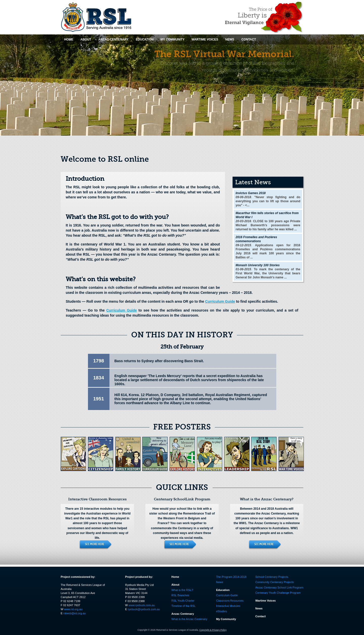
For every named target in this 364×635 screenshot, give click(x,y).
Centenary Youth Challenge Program (278, 593)
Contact (260, 616)
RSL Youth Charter (183, 601)
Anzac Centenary (183, 614)
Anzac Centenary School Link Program (279, 587)
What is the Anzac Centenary (189, 619)
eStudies (222, 611)
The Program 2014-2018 (231, 577)
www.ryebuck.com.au (142, 605)
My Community (226, 619)
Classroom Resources (230, 601)
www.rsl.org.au (73, 609)
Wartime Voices (266, 601)
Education (223, 590)
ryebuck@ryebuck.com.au (144, 609)
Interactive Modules (228, 606)
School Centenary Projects (272, 577)
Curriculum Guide (220, 301)
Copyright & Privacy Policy (213, 630)
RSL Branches (180, 595)
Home (175, 577)
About (175, 585)
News (220, 582)
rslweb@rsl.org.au (74, 613)
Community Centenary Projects (275, 582)
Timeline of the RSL (184, 606)
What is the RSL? (182, 590)
